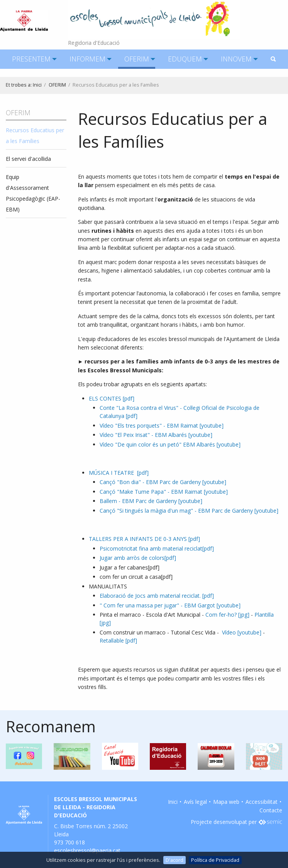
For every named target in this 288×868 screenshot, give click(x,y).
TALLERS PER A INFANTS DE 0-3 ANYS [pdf (143, 539)
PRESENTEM (31, 59)
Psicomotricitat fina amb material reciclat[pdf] (157, 548)
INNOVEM (236, 59)
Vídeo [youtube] (242, 632)
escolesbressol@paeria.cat (87, 850)
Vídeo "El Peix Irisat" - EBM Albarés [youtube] (156, 435)
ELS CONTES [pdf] (112, 398)
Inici (37, 85)
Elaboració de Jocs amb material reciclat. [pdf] (157, 596)
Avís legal (195, 802)
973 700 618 (69, 842)
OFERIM (137, 59)
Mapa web (226, 802)
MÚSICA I (119, 473)
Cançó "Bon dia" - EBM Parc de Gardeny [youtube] (163, 482)
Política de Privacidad (215, 860)
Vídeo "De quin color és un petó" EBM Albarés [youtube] (170, 444)
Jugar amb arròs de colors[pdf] (138, 558)
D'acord (174, 860)
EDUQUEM (185, 59)
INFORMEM (87, 59)
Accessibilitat (262, 802)
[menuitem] (31, 59)
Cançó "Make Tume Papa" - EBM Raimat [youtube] (164, 492)
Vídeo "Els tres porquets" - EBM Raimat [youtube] (162, 425)
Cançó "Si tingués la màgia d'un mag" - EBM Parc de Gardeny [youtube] (189, 511)
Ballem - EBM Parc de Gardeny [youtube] (151, 501)
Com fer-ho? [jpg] (227, 615)
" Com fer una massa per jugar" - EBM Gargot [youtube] (170, 605)
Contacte (271, 810)
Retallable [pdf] (118, 640)
